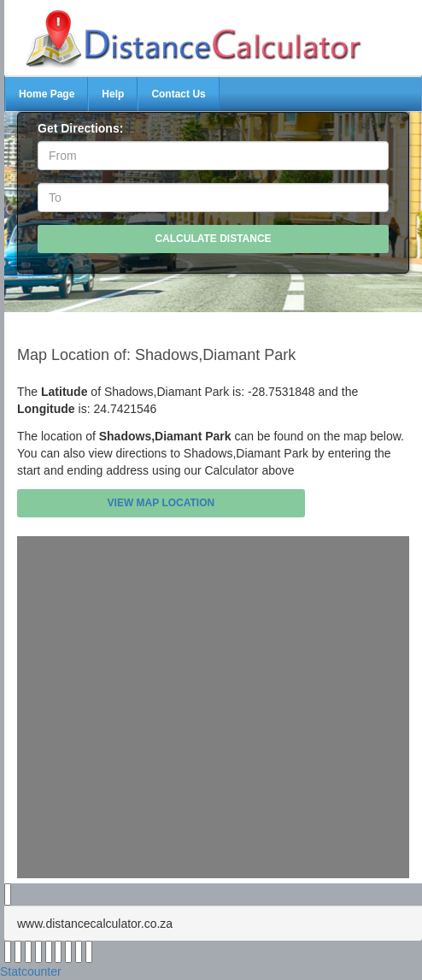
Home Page (47, 94)
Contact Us (178, 94)
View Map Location (161, 503)
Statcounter (31, 971)
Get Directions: (80, 128)
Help (113, 94)
